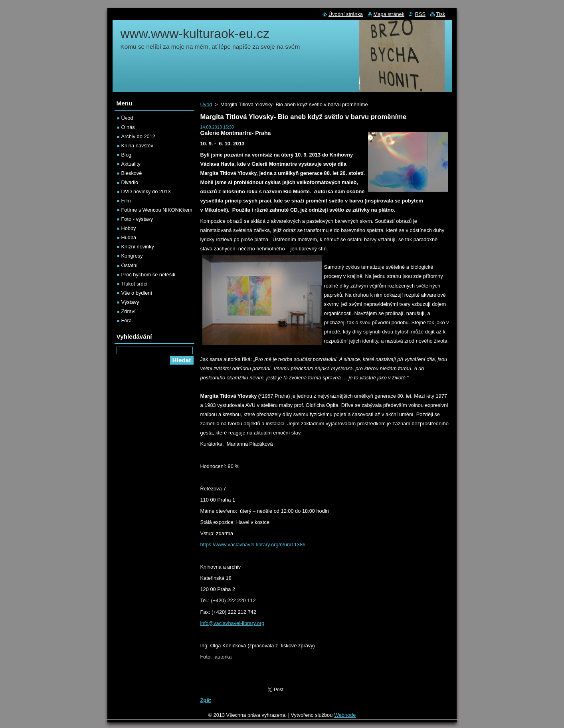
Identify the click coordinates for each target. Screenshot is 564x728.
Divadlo (130, 182)
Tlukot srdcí (135, 284)
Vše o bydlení (137, 293)
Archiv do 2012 (138, 136)
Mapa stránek (389, 14)
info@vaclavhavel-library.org (233, 623)
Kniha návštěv (137, 146)
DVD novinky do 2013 (146, 191)
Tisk (441, 14)
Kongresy (132, 256)
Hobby (129, 228)
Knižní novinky (138, 247)
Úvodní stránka (346, 14)
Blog (127, 155)
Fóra (127, 320)
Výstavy (130, 302)
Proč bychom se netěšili (148, 275)
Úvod (206, 104)
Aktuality (131, 164)
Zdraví (129, 311)
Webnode (345, 715)
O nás (128, 127)
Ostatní (130, 265)
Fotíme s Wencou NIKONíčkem (157, 210)
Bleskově (132, 173)
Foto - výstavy (137, 219)
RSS (420, 14)
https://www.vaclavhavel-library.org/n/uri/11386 (253, 545)
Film (126, 201)
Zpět (206, 700)
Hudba (129, 237)
